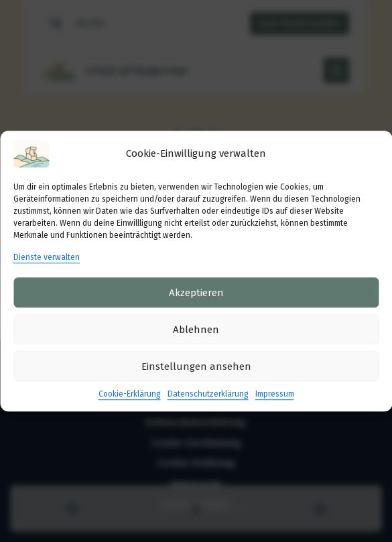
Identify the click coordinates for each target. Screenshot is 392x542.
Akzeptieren (196, 293)
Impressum (275, 395)
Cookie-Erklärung (130, 395)
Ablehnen (196, 330)
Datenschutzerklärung (208, 395)
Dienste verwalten (47, 257)
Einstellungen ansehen (196, 366)
